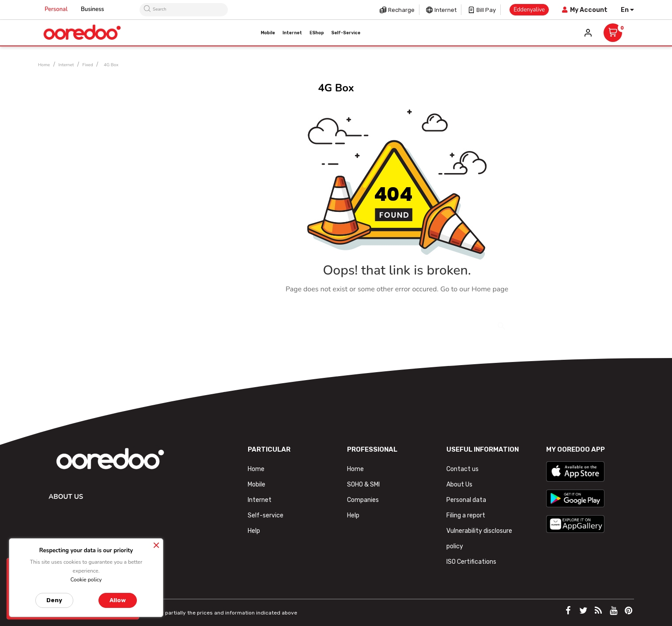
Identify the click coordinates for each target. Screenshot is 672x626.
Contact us (462, 469)
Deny (54, 600)
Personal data (466, 500)
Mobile (257, 485)
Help (254, 531)
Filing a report (466, 515)
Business (92, 9)
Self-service (266, 515)
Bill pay (486, 10)
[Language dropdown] (627, 10)
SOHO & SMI (363, 485)
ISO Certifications (471, 562)
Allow (118, 600)
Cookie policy (86, 580)
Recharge (401, 10)
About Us (459, 485)
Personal (56, 9)
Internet (445, 10)
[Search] (397, 320)
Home (256, 469)
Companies (363, 500)
